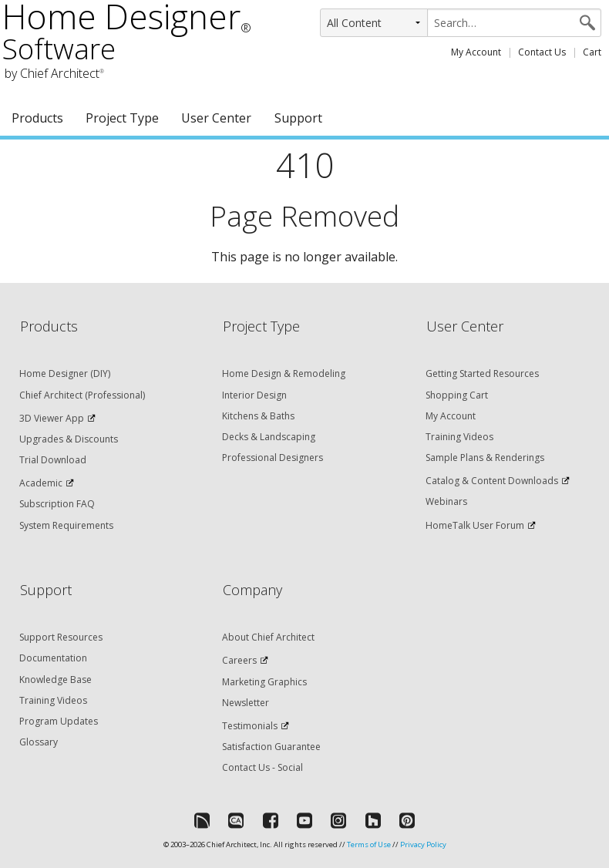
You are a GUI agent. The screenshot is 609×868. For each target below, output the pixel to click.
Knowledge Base (56, 680)
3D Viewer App (52, 418)
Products (37, 118)
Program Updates (59, 721)
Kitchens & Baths (258, 416)
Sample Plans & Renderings (485, 458)
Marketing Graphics (264, 682)
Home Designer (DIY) (65, 373)
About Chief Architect (268, 637)
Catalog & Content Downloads (492, 481)
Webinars (446, 501)
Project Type (122, 118)
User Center (216, 118)
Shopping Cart (457, 395)
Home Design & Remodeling (284, 373)
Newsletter (246, 703)
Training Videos (459, 437)
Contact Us (542, 52)
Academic (41, 483)
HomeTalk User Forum (475, 525)
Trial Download (53, 460)
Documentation (53, 658)
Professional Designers (273, 458)
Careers (239, 660)
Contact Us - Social (262, 767)
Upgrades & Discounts (69, 439)
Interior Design (254, 395)
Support (298, 118)
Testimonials (250, 726)
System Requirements (66, 525)
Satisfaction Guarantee (271, 747)
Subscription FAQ (57, 504)
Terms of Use (369, 844)
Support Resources (61, 637)
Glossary (39, 742)
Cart (592, 52)
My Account (476, 52)
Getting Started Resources (482, 373)
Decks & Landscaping (269, 437)
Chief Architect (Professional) (82, 395)
